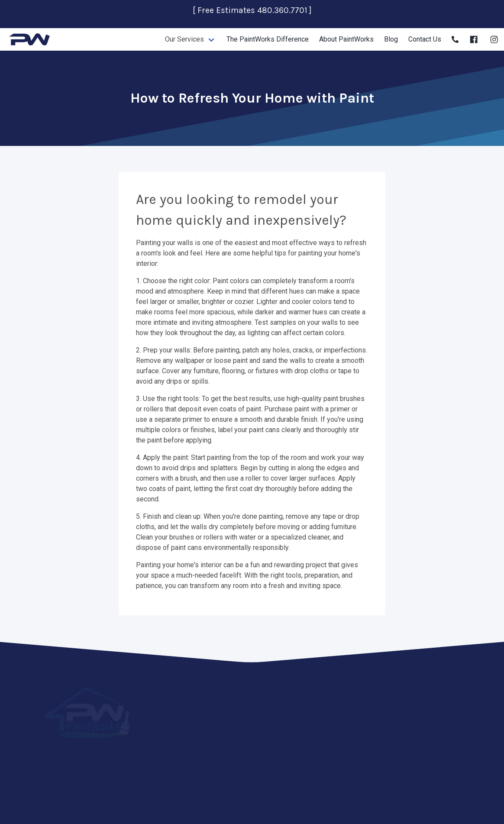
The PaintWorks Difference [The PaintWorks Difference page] (268, 39)
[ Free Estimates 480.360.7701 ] (252, 10)
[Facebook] (474, 39)
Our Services (184, 39)
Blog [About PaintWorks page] (391, 39)
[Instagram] (494, 39)
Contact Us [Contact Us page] (425, 39)
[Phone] (455, 39)
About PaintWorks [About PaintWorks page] (346, 39)
